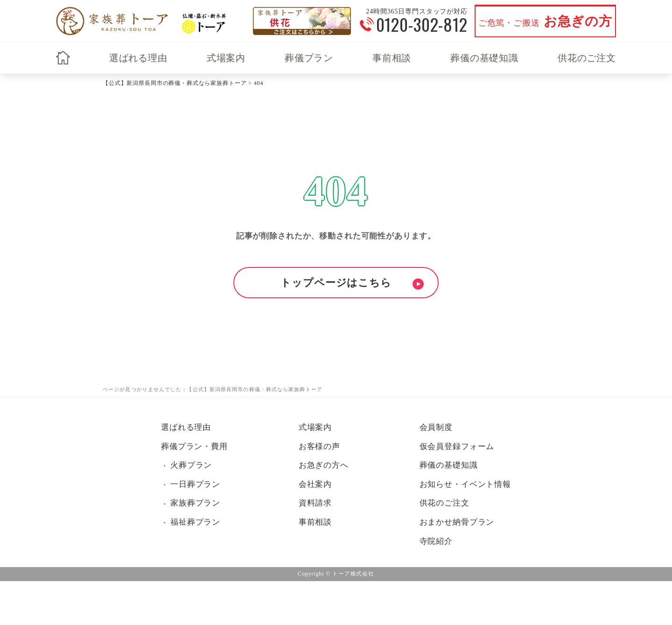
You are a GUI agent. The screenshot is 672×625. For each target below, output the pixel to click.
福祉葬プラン (195, 522)
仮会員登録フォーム (457, 446)
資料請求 (315, 503)
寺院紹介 (436, 541)
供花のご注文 (587, 58)
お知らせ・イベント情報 (465, 484)
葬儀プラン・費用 (194, 446)
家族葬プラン (195, 503)
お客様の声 (319, 446)
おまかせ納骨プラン (457, 522)
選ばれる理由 (138, 58)
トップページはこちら (336, 283)
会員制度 (436, 427)
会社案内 (315, 484)
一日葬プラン (195, 484)
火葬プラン (191, 465)
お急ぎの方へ (324, 465)
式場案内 (226, 58)
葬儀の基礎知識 (484, 58)
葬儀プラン (309, 58)
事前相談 (392, 58)
